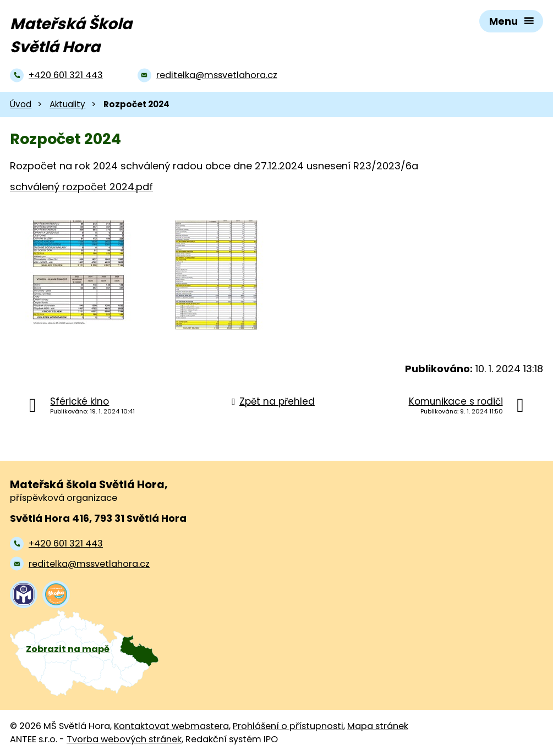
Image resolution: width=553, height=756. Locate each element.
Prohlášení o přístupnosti (288, 726)
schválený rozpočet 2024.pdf (81, 187)
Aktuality (67, 104)
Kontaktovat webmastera (171, 726)
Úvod (21, 104)
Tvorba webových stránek (124, 739)
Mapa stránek (378, 726)
